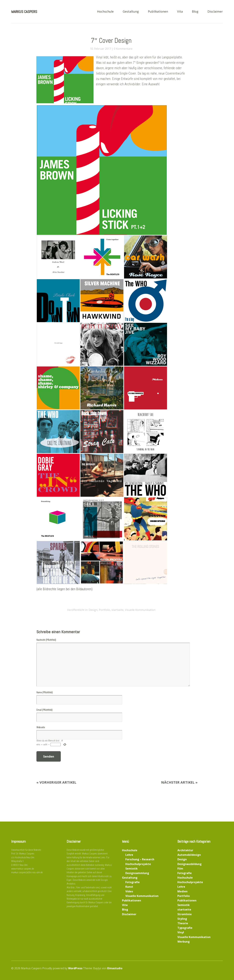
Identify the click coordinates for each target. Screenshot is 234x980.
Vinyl (181, 932)
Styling (182, 919)
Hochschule (105, 12)
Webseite (41, 727)
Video (129, 891)
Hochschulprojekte (138, 864)
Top (219, 969)
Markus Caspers (24, 12)
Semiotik (132, 869)
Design (93, 610)
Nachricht (46, 640)
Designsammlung (137, 873)
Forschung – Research (140, 859)
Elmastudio (115, 968)
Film (180, 869)
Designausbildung (190, 864)
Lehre (129, 855)
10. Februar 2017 (100, 49)
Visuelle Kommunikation (140, 610)
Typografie (185, 928)
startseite (118, 610)
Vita (180, 12)
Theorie (183, 923)
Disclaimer (215, 12)
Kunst (129, 887)
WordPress (75, 968)
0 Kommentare (123, 49)
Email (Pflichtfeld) (44, 710)
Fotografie (133, 882)
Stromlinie (185, 914)
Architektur (185, 850)
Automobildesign (189, 855)
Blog (195, 12)
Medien (182, 891)
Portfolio (104, 610)
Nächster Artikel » (179, 782)
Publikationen (158, 12)
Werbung (184, 942)
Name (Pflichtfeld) (45, 692)
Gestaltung (131, 12)
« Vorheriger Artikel (56, 782)
